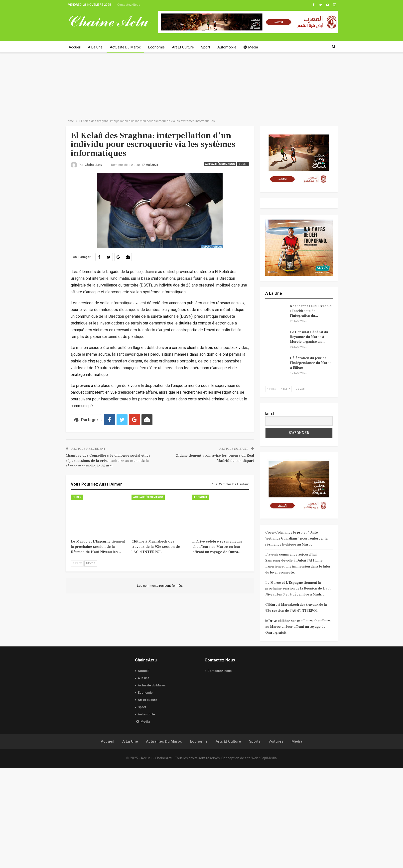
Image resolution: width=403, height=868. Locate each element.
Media (251, 47)
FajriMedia (269, 858)
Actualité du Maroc (125, 47)
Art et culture (183, 47)
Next (91, 563)
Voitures (276, 841)
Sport (206, 47)
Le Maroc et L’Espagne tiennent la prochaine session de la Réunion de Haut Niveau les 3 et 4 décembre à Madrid (298, 589)
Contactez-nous (129, 5)
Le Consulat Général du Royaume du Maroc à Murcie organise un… (309, 337)
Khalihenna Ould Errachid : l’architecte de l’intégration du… (311, 311)
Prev (77, 563)
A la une (95, 47)
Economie (156, 47)
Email (270, 413)
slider (243, 164)
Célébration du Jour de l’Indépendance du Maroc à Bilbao (311, 363)
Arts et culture (228, 841)
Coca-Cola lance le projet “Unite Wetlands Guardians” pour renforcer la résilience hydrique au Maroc (296, 539)
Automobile (227, 47)
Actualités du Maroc (220, 164)
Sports (255, 841)
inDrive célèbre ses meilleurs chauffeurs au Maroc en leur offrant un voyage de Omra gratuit (298, 627)
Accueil (75, 47)
